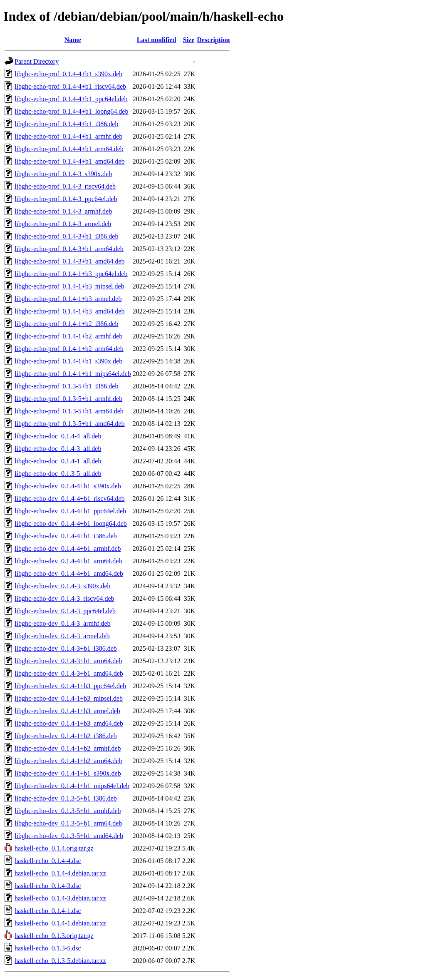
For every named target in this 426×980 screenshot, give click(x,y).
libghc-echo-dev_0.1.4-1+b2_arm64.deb (68, 761)
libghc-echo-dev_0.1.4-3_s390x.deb (63, 586)
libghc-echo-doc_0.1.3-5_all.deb (58, 474)
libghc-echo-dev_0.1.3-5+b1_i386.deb (66, 798)
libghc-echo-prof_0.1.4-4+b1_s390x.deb (68, 74)
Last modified (157, 40)
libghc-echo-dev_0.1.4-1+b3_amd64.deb (69, 723)
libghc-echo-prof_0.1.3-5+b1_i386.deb (66, 386)
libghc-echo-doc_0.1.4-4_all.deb (58, 436)
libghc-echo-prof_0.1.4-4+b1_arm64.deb (69, 149)
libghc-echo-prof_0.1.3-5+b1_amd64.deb (70, 424)
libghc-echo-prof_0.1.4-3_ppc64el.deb (66, 199)
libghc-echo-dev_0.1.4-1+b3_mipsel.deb (69, 698)
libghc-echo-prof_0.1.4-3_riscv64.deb (65, 186)
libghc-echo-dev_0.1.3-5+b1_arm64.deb (68, 823)
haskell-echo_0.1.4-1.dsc (48, 911)
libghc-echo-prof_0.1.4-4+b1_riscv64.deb (70, 86)
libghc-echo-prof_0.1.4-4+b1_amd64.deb (70, 161)
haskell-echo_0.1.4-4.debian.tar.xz (60, 873)
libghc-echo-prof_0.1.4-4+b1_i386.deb (66, 124)
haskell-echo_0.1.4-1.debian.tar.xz (60, 923)
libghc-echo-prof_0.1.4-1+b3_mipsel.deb (69, 286)
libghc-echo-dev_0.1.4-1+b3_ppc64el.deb (70, 686)
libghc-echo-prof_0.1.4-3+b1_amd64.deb (70, 261)
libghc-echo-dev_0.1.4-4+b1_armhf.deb (68, 548)
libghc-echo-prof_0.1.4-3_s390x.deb (63, 174)
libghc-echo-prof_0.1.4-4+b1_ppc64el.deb (71, 99)
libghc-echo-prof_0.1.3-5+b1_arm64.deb (69, 411)
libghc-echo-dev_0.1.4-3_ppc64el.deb (65, 611)
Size (189, 40)
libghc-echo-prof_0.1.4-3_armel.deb (63, 224)
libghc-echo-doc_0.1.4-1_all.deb (58, 461)
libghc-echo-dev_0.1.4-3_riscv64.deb (64, 598)
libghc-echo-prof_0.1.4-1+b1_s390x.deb (68, 361)
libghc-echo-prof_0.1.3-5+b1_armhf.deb (68, 399)
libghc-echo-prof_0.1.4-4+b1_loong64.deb (71, 111)
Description (213, 40)
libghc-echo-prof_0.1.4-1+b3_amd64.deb (70, 311)
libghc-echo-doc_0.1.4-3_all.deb (58, 449)
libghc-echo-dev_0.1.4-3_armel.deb (62, 636)
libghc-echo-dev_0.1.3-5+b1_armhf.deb (68, 811)
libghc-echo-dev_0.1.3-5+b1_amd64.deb (69, 836)
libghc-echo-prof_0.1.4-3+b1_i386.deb (66, 236)
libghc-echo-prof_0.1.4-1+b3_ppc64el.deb (71, 274)
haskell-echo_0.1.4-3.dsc (48, 886)
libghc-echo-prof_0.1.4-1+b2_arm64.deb (69, 349)
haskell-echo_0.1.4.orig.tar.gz (54, 848)
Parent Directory (37, 61)
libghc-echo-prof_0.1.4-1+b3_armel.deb (68, 299)
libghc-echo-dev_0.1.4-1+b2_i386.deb (66, 736)
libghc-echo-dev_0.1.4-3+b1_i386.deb (66, 648)
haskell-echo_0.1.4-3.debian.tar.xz (60, 898)
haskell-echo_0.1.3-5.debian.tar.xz (60, 961)
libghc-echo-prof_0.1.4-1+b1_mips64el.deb (73, 374)
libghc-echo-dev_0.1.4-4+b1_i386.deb (66, 536)
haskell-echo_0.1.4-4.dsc (48, 861)
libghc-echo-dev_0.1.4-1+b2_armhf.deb (68, 748)
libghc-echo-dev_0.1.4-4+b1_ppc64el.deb (70, 511)
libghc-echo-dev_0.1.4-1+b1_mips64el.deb (72, 786)
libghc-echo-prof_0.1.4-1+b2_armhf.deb (68, 336)
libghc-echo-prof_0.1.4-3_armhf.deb (63, 211)
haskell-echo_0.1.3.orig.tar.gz (54, 936)
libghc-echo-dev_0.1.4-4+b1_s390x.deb (68, 486)
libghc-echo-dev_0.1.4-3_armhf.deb (63, 623)
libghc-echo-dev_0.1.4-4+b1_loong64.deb (71, 524)
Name (73, 40)
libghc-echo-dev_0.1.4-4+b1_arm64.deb (68, 561)
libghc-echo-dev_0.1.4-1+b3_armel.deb (67, 711)
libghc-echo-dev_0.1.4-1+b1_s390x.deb (68, 773)
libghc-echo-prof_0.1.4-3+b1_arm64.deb (69, 249)
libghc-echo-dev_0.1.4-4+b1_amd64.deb (69, 573)
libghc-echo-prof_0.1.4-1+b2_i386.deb (66, 324)
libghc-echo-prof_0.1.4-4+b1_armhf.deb (68, 136)
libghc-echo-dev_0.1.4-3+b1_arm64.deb (68, 661)
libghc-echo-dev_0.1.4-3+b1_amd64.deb (69, 673)
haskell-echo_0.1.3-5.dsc (48, 948)
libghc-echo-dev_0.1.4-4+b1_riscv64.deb (70, 499)
